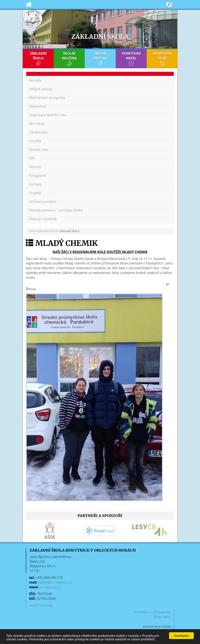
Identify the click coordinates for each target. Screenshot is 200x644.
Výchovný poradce (43, 202)
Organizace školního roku (48, 115)
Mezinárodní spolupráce (47, 98)
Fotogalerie (37, 176)
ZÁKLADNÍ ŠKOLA (38, 59)
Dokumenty (38, 106)
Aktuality (35, 80)
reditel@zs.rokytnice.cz (55, 582)
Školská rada (38, 150)
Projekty (35, 193)
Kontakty (36, 184)
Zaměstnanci (39, 132)
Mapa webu (162, 617)
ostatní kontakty (41, 605)
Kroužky (35, 141)
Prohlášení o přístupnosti (152, 612)
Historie (35, 167)
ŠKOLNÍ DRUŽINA (69, 59)
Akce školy (37, 124)
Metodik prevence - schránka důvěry (56, 210)
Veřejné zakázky (41, 89)
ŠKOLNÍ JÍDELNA (100, 59)
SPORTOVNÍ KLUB (162, 59)
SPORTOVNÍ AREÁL (131, 59)
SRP (32, 158)
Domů (32, 231)
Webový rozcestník (43, 219)
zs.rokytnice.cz (50, 587)
